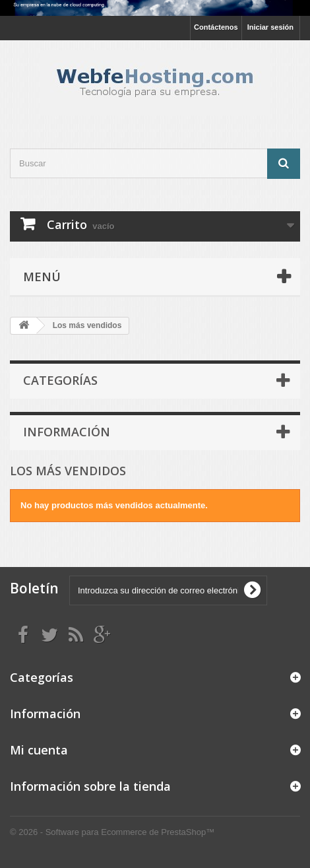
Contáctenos (216, 27)
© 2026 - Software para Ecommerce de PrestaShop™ (112, 832)
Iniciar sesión (270, 27)
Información (67, 432)
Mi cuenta (39, 750)
